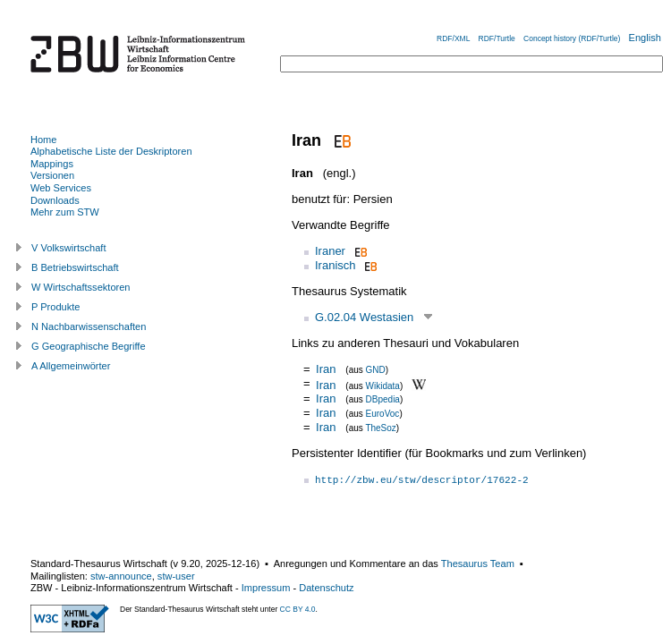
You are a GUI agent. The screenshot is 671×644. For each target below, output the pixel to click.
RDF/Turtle (497, 38)
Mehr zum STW (65, 212)
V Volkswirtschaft (69, 248)
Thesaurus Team (478, 563)
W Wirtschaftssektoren (81, 287)
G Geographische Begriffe (89, 346)
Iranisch (335, 265)
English (645, 38)
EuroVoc (383, 414)
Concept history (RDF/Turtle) (572, 38)
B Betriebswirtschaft (75, 267)
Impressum (266, 588)
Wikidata (383, 385)
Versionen (52, 175)
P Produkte (55, 307)
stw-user (176, 576)
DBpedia (383, 399)
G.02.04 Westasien (364, 317)
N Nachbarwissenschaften (89, 326)
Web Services (61, 188)
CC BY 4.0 (298, 609)
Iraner (330, 251)
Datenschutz (326, 588)
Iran (326, 369)
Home (43, 140)
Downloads (55, 200)
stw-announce (121, 576)
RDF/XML (453, 38)
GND (376, 370)
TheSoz (380, 428)
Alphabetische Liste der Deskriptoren (111, 151)
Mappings (52, 164)
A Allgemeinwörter (71, 366)
